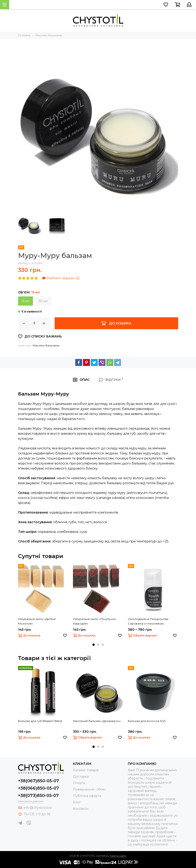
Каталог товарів (86, 770)
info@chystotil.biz (38, 808)
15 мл (26, 301)
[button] (94, 645)
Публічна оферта (87, 796)
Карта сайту (118, 856)
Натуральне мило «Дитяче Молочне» (37, 621)
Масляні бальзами (46, 345)
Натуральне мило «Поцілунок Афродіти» (94, 621)
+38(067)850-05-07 (39, 781)
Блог (77, 802)
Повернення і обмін (89, 789)
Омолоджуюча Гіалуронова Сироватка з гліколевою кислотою (148, 622)
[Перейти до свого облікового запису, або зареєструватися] (189, 5)
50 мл (43, 301)
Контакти (81, 809)
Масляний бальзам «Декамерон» (97, 721)
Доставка (81, 777)
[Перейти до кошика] (178, 5)
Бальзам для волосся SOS (147, 721)
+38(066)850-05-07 (39, 788)
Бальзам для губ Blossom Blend (40, 721)
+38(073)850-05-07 (38, 796)
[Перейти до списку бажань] (166, 5)
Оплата (79, 783)
